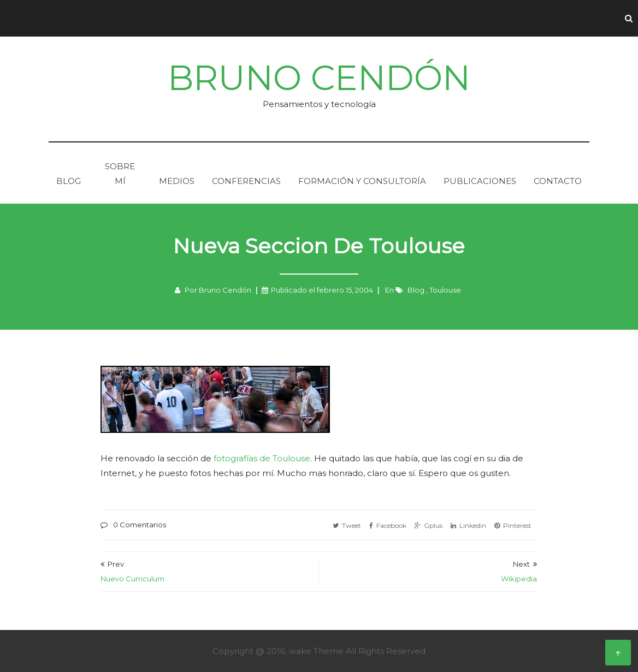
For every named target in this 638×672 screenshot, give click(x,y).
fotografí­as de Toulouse (262, 458)
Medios (177, 181)
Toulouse (445, 290)
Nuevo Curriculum (132, 579)
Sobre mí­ (120, 174)
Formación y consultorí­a (362, 181)
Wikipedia (519, 579)
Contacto (558, 181)
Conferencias (246, 181)
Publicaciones (480, 181)
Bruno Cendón (319, 78)
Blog (69, 181)
